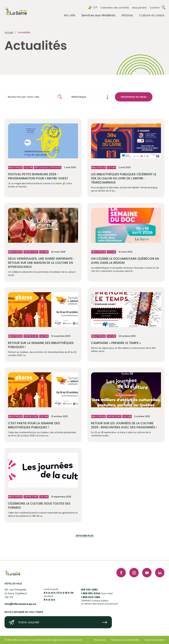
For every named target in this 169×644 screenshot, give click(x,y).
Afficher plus (84, 536)
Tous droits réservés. (41, 640)
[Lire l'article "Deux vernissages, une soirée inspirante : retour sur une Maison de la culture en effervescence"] (43, 242)
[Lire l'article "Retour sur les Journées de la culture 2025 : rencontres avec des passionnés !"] (126, 405)
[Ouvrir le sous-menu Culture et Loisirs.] (152, 15)
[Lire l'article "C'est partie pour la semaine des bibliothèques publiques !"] (43, 405)
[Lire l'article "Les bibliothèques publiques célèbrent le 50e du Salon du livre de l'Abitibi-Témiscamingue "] (126, 158)
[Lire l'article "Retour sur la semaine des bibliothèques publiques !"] (43, 325)
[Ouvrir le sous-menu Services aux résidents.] (98, 15)
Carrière (155, 8)
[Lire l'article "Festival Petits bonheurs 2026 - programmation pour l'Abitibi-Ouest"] (43, 158)
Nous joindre (139, 8)
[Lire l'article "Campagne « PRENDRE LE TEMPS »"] (126, 325)
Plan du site (100, 640)
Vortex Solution (74, 640)
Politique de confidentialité (125, 640)
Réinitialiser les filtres (134, 97)
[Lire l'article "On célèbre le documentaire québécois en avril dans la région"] (126, 242)
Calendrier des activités (115, 8)
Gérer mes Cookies (154, 640)
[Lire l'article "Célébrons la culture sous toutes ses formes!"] (43, 485)
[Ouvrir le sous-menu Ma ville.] (70, 15)
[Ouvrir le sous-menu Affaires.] (127, 15)
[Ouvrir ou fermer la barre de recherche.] (164, 8)
